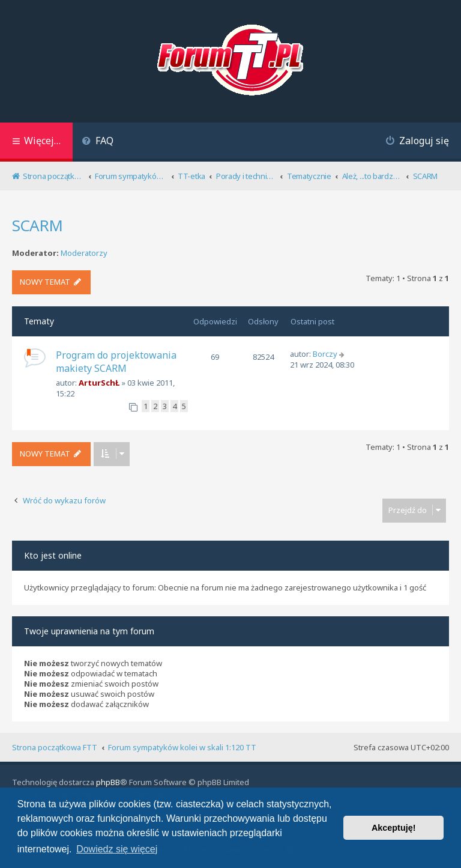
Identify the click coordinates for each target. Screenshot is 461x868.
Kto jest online (53, 555)
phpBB (108, 782)
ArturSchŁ (99, 383)
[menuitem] (98, 142)
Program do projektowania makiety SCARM (116, 362)
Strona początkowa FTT (55, 747)
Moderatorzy (84, 253)
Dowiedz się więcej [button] (117, 849)
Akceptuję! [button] (394, 828)
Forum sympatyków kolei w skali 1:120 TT (182, 747)
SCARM (37, 225)
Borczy (325, 354)
